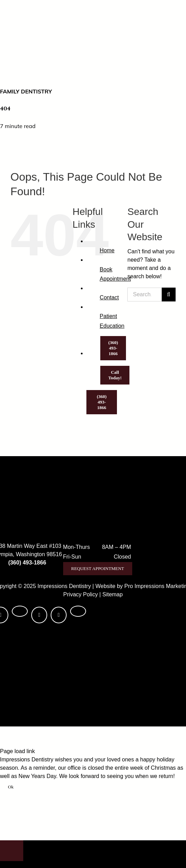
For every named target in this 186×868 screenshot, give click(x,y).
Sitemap (113, 594)
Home (107, 250)
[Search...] (145, 295)
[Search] (169, 295)
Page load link (18, 751)
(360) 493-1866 (27, 563)
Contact (109, 297)
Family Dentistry (26, 91)
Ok (11, 787)
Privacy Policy (81, 594)
